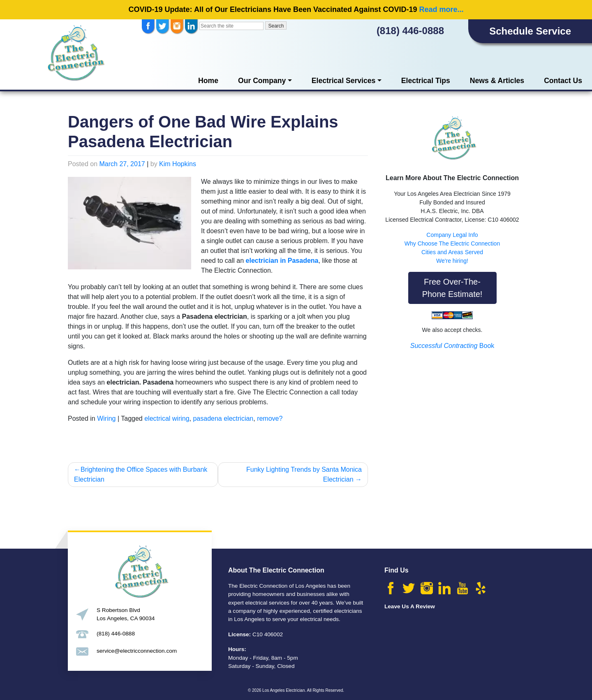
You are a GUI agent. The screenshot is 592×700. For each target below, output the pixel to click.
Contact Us (563, 81)
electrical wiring (167, 418)
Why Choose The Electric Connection (452, 243)
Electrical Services (344, 81)
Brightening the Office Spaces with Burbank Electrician (141, 474)
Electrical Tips (426, 81)
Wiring (106, 418)
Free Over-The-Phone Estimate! (452, 288)
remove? (270, 418)
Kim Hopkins (178, 164)
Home (208, 81)
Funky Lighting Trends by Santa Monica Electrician (304, 474)
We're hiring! (452, 261)
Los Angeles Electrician (283, 690)
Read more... (441, 9)
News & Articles (497, 81)
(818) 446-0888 (410, 31)
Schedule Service (530, 31)
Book (452, 346)
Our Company (262, 81)
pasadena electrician (223, 418)
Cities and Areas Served (452, 252)
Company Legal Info (452, 235)
